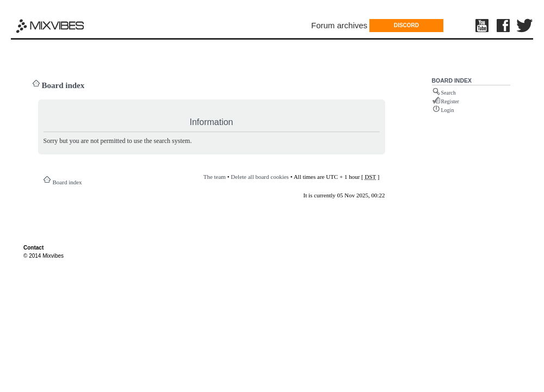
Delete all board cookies (260, 177)
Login (448, 110)
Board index (63, 85)
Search (449, 93)
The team (215, 177)
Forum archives (339, 25)
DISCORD (406, 25)
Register (450, 101)
